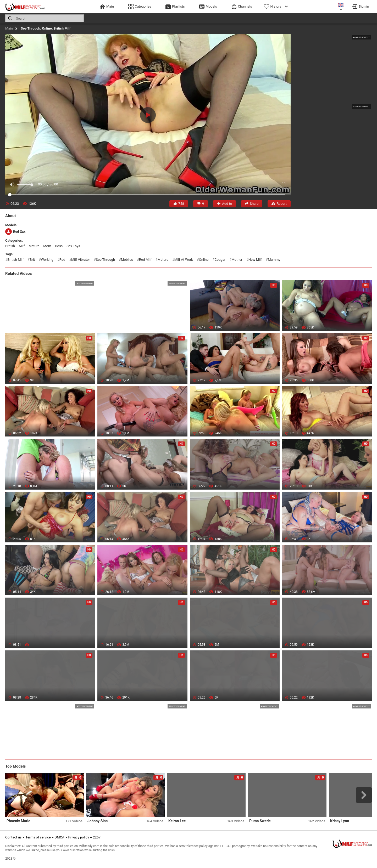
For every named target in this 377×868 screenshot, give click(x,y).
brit (32, 260)
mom (47, 246)
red (62, 260)
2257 (97, 837)
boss (59, 246)
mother (237, 260)
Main (9, 28)
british (10, 246)
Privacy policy (79, 837)
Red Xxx (15, 232)
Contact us (13, 837)
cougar (220, 260)
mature (34, 246)
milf (22, 246)
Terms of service (38, 837)
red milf (145, 260)
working (47, 260)
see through (105, 260)
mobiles (127, 260)
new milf (255, 260)
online (204, 260)
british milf (15, 260)
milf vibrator (81, 260)
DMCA (60, 837)
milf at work (184, 260)
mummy (274, 260)
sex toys (73, 246)
